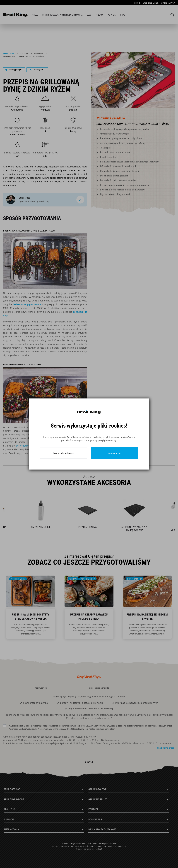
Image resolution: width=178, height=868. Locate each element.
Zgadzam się (115, 453)
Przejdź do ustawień (64, 453)
